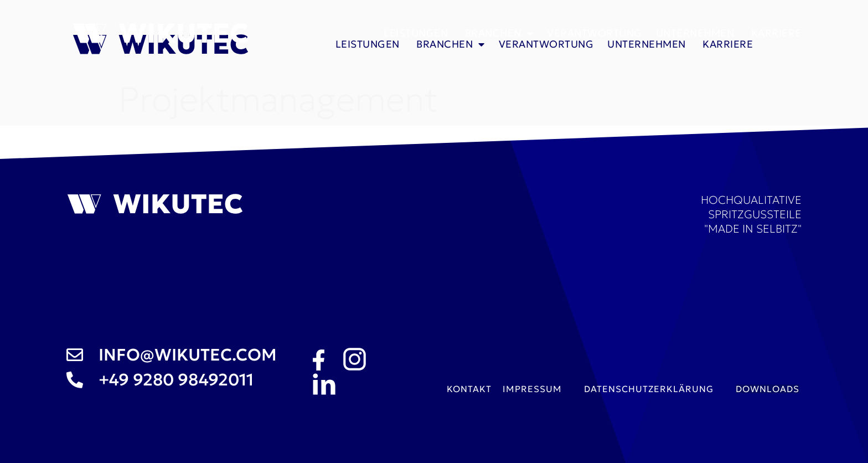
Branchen (499, 33)
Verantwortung (595, 33)
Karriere (776, 33)
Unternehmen (697, 33)
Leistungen (417, 33)
